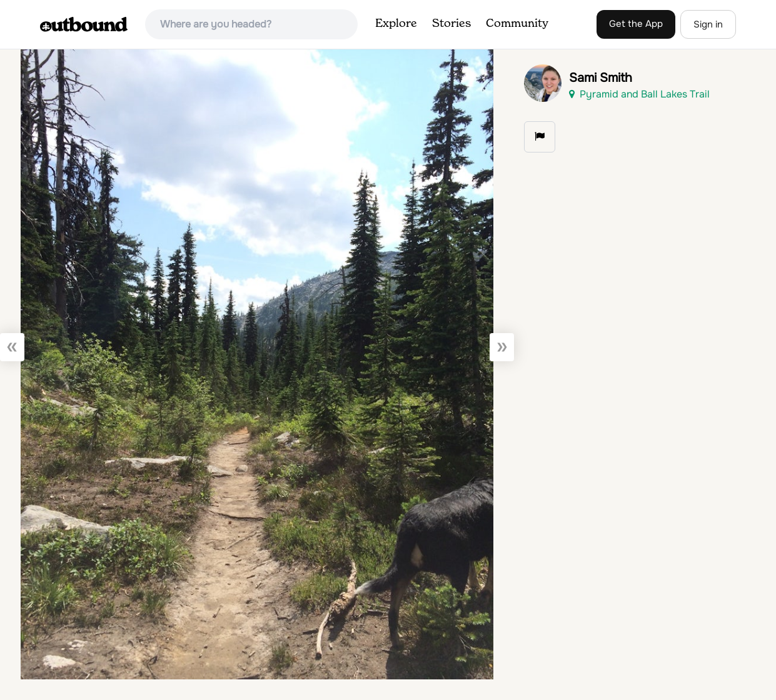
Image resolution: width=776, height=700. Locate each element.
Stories (451, 24)
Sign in (708, 24)
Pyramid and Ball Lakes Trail (639, 94)
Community (517, 24)
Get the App (636, 24)
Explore (396, 24)
